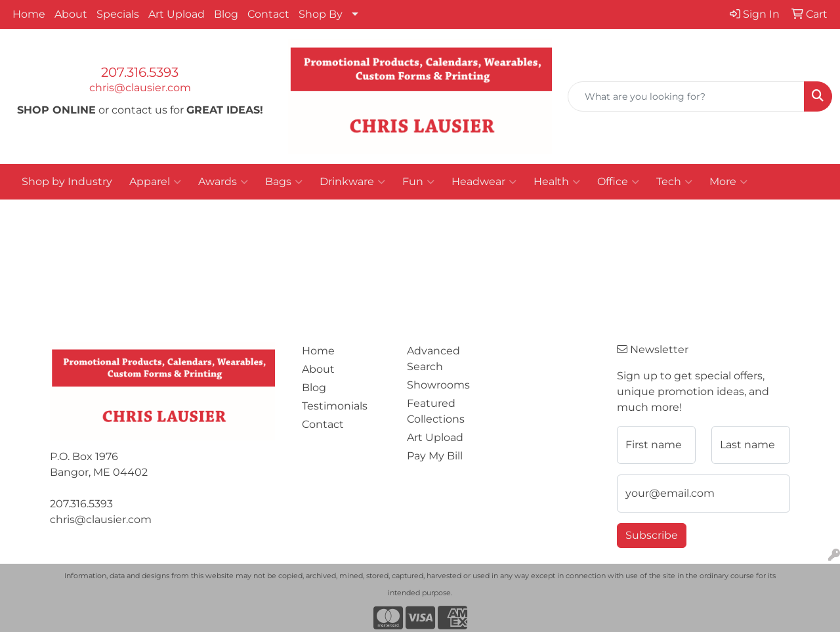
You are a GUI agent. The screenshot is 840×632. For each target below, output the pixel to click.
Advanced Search (433, 359)
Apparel (155, 182)
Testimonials (335, 406)
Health (557, 182)
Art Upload (177, 14)
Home (29, 14)
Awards (223, 182)
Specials (118, 14)
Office (618, 182)
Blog (226, 14)
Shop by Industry (67, 181)
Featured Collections (436, 411)
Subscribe (652, 535)
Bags (284, 182)
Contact (268, 14)
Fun (418, 182)
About (71, 14)
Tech (674, 182)
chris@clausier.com (140, 88)
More (728, 182)
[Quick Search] (686, 96)
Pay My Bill (435, 456)
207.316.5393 (140, 72)
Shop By (321, 14)
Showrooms (438, 385)
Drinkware (352, 182)
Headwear (484, 182)
